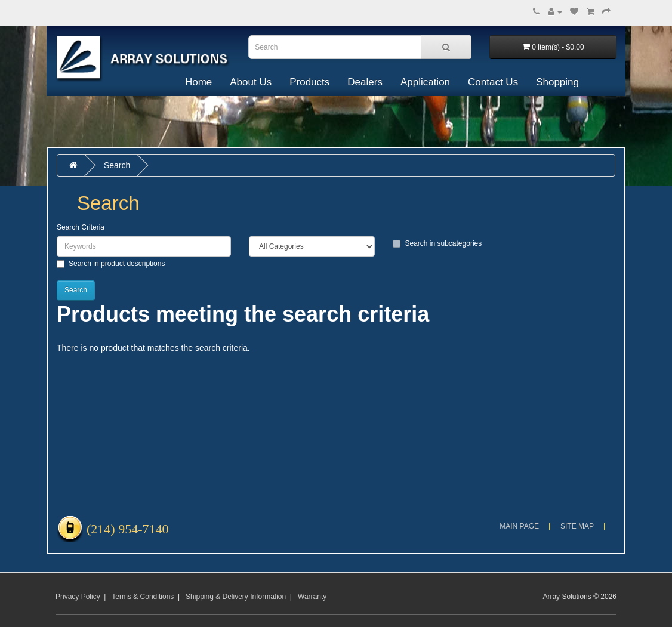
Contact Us (493, 82)
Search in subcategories (437, 243)
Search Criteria (81, 227)
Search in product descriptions (111, 264)
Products (309, 82)
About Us (251, 82)
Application (425, 82)
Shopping (557, 82)
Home (198, 82)
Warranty (312, 597)
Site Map (577, 526)
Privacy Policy (78, 597)
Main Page (519, 526)
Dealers (365, 82)
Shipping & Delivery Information (236, 597)
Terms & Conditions (143, 597)
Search (117, 165)
